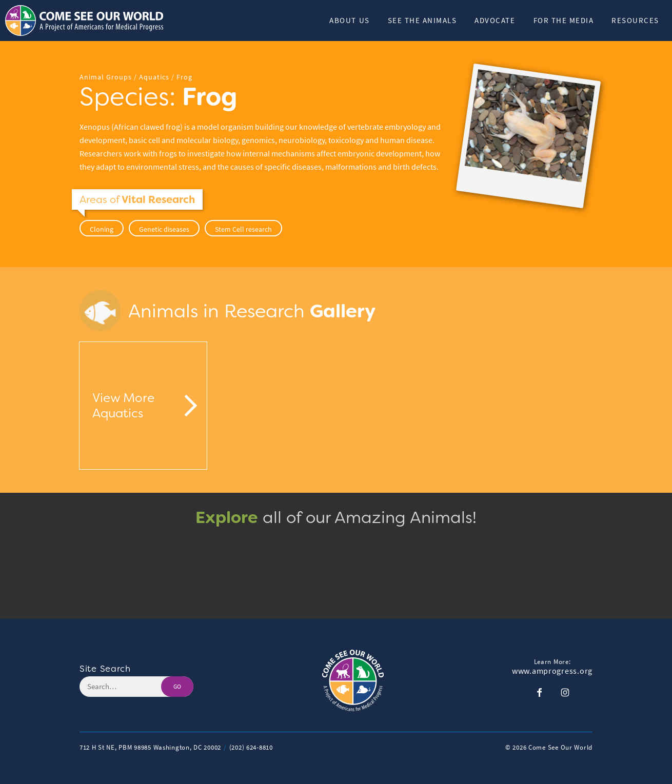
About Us (349, 20)
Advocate (495, 20)
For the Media (564, 20)
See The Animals (422, 20)
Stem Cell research (243, 229)
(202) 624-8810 (251, 747)
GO (177, 687)
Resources (635, 20)
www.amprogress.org (552, 671)
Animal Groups (106, 77)
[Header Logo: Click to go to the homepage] (87, 21)
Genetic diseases (164, 229)
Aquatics (154, 77)
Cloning (102, 229)
